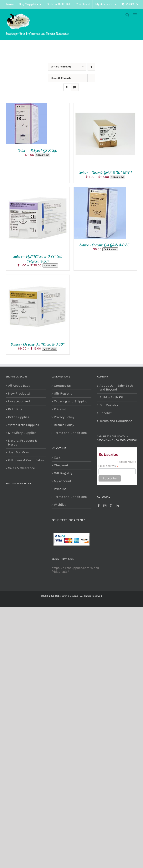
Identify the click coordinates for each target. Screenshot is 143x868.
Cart (57, 457)
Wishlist (60, 505)
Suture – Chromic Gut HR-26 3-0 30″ (38, 344)
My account (63, 481)
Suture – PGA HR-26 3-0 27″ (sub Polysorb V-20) (38, 259)
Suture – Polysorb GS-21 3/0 (38, 151)
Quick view (43, 155)
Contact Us (62, 386)
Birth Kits (15, 409)
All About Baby (19, 386)
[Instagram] (105, 506)
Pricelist (60, 409)
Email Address (108, 466)
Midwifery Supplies (22, 433)
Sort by (61, 67)
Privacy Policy (64, 417)
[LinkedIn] (117, 506)
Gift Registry (63, 393)
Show (61, 78)
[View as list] (75, 87)
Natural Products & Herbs (22, 443)
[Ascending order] (91, 67)
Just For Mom (19, 452)
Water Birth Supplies (23, 425)
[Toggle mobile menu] (135, 15)
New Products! (19, 393)
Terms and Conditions (70, 433)
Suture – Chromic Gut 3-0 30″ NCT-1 (105, 173)
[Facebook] (99, 506)
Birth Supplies (19, 417)
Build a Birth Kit (111, 397)
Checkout (61, 465)
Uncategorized (19, 401)
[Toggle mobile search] (127, 15)
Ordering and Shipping (71, 401)
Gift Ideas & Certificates (26, 460)
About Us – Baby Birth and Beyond (116, 388)
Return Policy (64, 425)
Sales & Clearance (21, 468)
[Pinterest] (111, 506)
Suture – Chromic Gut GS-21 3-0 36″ (105, 245)
